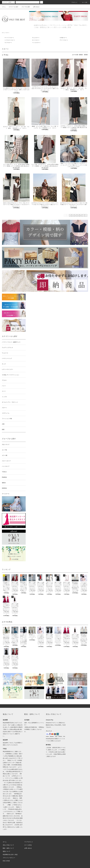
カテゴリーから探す (12, 7)
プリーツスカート (64, 40)
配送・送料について (8, 848)
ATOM (8, 861)
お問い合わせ (35, 7)
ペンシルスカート (36, 43)
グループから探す (25, 7)
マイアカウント (29, 842)
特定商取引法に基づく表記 (10, 855)
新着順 (86, 55)
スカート (8, 33)
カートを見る (28, 845)
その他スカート (63, 38)
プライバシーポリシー (9, 858)
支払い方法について (8, 845)
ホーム (4, 7)
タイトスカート (36, 40)
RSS (4, 861)
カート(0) (84, 2)
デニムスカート (36, 38)
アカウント (73, 2)
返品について (7, 851)
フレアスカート (8, 43)
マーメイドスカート (9, 38)
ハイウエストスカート (10, 40)
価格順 (81, 55)
